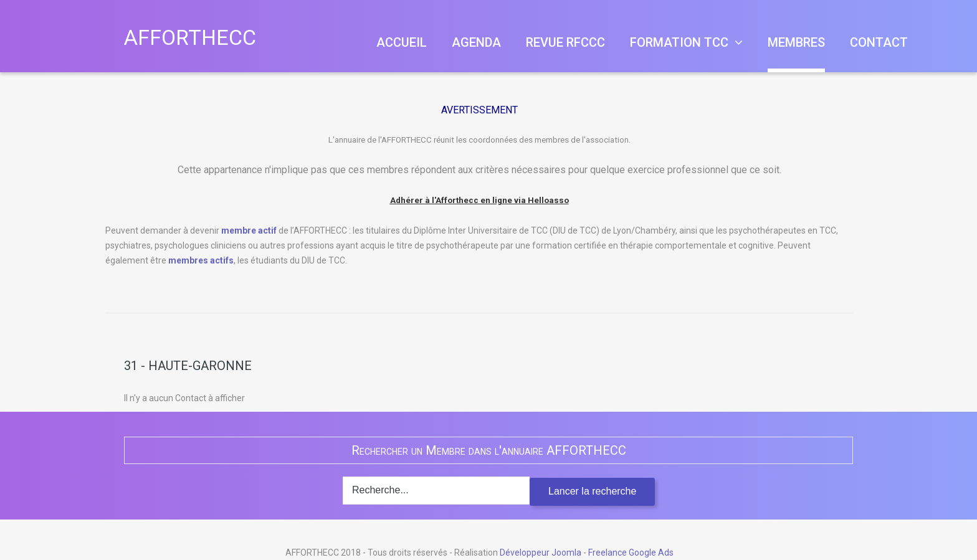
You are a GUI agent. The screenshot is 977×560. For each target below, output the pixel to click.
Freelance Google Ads (631, 553)
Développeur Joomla (541, 553)
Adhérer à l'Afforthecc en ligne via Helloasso (479, 200)
